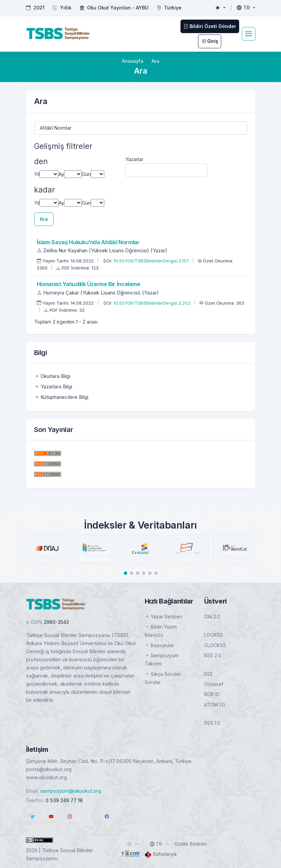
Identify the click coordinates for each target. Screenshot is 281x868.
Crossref (214, 684)
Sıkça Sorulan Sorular (163, 678)
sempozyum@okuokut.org (71, 791)
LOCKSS (213, 635)
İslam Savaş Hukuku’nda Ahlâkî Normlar (88, 242)
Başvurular (159, 645)
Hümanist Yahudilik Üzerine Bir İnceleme (89, 284)
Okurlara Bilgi (52, 376)
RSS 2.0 (213, 655)
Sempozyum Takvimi (162, 659)
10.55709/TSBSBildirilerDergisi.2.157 (152, 261)
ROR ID (212, 694)
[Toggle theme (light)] (220, 8)
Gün (86, 174)
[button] (125, 573)
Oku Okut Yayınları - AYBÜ (118, 8)
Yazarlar (134, 159)
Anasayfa (133, 61)
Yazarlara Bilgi (53, 387)
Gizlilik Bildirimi (191, 844)
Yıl (37, 174)
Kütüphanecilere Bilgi (61, 397)
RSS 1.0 (212, 723)
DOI (208, 674)
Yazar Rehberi (163, 617)
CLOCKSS (215, 645)
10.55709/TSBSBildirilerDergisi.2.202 (153, 303)
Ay (61, 174)
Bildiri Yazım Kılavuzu (161, 631)
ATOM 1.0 (215, 705)
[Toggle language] (246, 8)
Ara (44, 219)
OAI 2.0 (212, 617)
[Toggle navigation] (249, 34)
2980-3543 (56, 622)
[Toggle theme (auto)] (133, 844)
